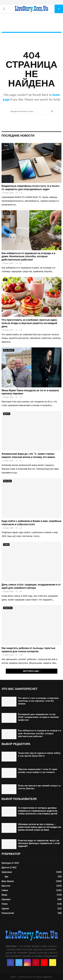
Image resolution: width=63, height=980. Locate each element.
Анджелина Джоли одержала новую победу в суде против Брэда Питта (39, 754)
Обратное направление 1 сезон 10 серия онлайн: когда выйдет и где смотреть (38, 771)
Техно (6, 146)
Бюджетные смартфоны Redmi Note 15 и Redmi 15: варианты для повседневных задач (31, 188)
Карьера (6, 899)
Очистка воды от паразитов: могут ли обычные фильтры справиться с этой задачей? (39, 843)
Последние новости (18, 136)
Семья (6, 545)
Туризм (5, 909)
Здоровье (8, 608)
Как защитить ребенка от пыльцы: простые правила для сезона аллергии (28, 650)
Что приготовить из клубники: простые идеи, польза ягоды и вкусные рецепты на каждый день (29, 323)
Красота (6, 886)
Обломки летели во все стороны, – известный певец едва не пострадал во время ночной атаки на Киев (40, 827)
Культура (7, 481)
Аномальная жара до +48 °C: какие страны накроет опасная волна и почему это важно (28, 455)
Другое (7, 213)
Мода (4, 895)
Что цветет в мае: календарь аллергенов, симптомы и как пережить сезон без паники (38, 701)
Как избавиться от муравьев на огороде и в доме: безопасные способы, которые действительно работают (28, 257)
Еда (5, 280)
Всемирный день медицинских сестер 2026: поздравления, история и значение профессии (38, 717)
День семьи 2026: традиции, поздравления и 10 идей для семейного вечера (31, 586)
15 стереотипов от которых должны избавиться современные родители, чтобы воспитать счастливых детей (38, 811)
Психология (8, 913)
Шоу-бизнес (9, 350)
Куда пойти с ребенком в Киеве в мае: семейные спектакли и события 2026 (31, 523)
